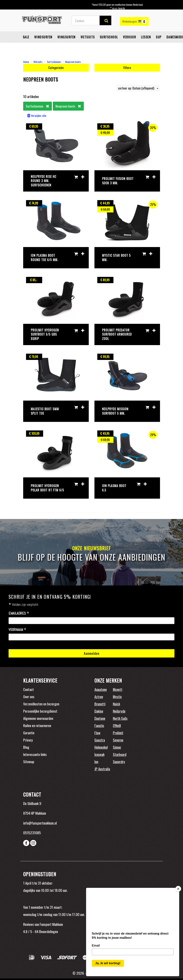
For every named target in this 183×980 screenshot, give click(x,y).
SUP (159, 37)
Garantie (29, 733)
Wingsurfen (67, 37)
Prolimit (118, 733)
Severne (118, 740)
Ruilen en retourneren (37, 725)
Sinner (117, 747)
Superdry (119, 761)
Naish (116, 704)
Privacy (28, 740)
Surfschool (109, 37)
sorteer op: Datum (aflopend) (138, 88)
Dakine (99, 711)
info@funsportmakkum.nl (40, 823)
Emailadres (19, 613)
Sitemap (29, 761)
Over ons (29, 696)
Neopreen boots (73, 62)
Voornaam (17, 630)
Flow (97, 733)
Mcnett (118, 689)
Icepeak (99, 754)
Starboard (120, 754)
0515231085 (32, 833)
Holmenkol (101, 747)
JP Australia (102, 769)
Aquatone (101, 689)
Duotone (100, 718)
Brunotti (100, 704)
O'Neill (117, 725)
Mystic (117, 696)
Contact (29, 689)
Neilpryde (119, 711)
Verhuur (130, 37)
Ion (96, 761)
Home (26, 62)
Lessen (146, 37)
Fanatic (99, 725)
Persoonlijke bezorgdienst (40, 711)
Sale (26, 37)
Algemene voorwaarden (38, 718)
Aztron (99, 696)
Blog (26, 747)
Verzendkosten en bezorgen (41, 704)
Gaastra (100, 740)
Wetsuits (88, 37)
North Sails (120, 718)
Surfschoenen (54, 62)
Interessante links (35, 754)
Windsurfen (43, 37)
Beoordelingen (48, 931)
